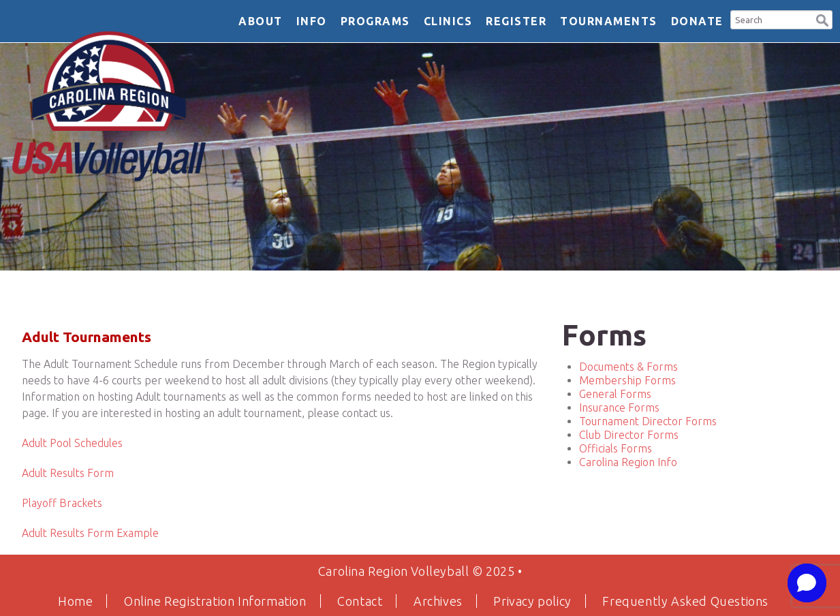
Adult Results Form (68, 473)
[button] (822, 19)
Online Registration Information (215, 601)
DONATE (697, 21)
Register (516, 21)
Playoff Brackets (62, 503)
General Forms (615, 394)
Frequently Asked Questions (685, 601)
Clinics (448, 21)
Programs (375, 21)
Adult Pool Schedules (72, 443)
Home (75, 601)
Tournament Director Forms (648, 421)
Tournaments (609, 21)
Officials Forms (616, 448)
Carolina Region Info (628, 462)
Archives (438, 601)
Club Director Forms (629, 435)
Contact (360, 601)
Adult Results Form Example (90, 533)
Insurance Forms (619, 407)
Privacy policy (532, 601)
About (261, 21)
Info (312, 21)
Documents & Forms (628, 367)
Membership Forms (627, 380)
